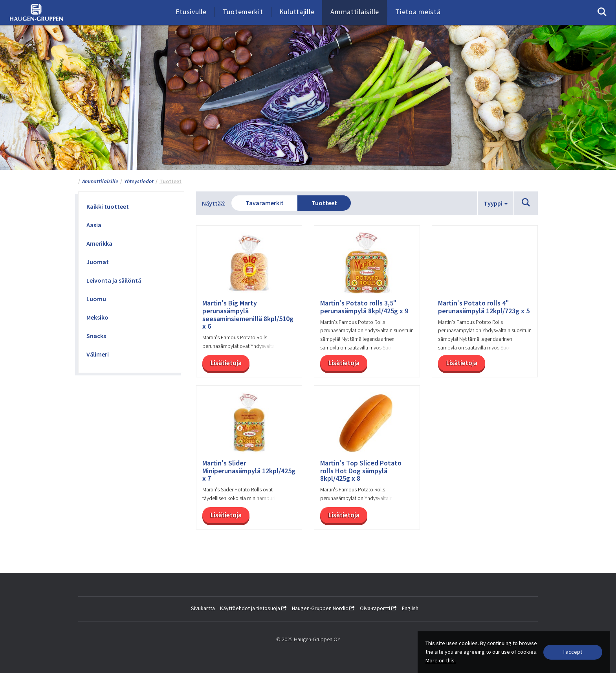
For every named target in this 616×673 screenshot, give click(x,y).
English (410, 608)
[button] (526, 203)
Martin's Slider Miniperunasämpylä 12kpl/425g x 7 (249, 471)
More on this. (441, 660)
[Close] (573, 652)
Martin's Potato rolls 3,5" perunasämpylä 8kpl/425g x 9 (364, 307)
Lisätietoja (226, 363)
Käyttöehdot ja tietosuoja (253, 608)
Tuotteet (324, 203)
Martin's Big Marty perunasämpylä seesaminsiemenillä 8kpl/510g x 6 (248, 315)
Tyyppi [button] (496, 203)
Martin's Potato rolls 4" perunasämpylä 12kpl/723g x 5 (484, 307)
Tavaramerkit (265, 203)
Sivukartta (203, 608)
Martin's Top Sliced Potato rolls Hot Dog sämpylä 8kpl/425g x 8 (361, 471)
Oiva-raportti (378, 608)
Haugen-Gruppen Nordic (323, 608)
